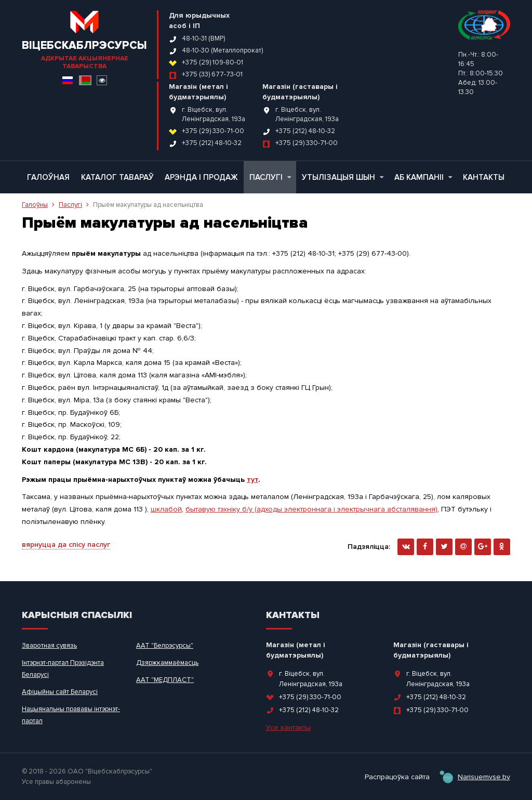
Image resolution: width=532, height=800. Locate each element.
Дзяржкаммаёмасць (167, 663)
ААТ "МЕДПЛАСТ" (165, 680)
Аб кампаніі (423, 177)
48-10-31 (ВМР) (203, 38)
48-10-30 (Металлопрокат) (222, 50)
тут (252, 480)
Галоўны (35, 205)
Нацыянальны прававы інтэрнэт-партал (71, 715)
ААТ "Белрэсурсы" (165, 646)
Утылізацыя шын (343, 177)
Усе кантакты (288, 727)
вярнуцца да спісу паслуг (66, 545)
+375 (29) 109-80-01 (212, 62)
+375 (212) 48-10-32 (212, 143)
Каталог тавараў (117, 177)
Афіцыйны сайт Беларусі (60, 692)
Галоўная (48, 177)
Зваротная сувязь (49, 646)
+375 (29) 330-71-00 (213, 131)
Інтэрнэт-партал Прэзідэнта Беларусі (63, 669)
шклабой (166, 509)
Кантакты (484, 177)
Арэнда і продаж (201, 177)
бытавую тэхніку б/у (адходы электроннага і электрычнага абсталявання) (311, 509)
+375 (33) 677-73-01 (212, 74)
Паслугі (270, 177)
